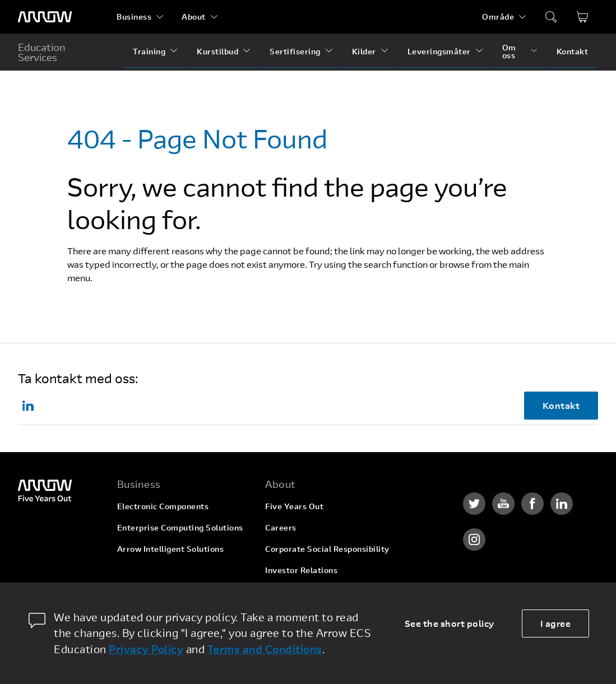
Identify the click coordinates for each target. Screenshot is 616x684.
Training (149, 51)
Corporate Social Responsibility (327, 549)
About (194, 17)
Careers (281, 527)
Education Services (42, 52)
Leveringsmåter (439, 51)
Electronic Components (163, 506)
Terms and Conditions (265, 649)
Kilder (364, 51)
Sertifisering (295, 51)
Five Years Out (294, 506)
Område (498, 17)
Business (134, 17)
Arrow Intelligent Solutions (171, 549)
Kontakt (573, 51)
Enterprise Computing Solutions (180, 527)
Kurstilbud (217, 51)
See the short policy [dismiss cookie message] (450, 623)
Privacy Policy (146, 649)
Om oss (509, 51)
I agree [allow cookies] (556, 623)
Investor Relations (301, 570)
